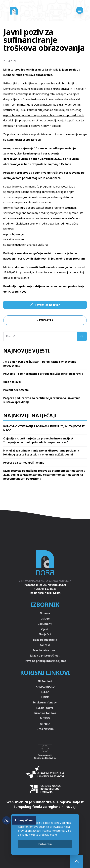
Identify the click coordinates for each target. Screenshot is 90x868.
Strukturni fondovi (45, 702)
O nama (45, 613)
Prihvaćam (45, 844)
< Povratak (45, 320)
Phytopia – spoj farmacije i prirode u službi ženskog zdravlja (43, 374)
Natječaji (45, 634)
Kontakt (45, 645)
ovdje (53, 835)
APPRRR (45, 724)
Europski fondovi (45, 713)
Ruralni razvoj (45, 708)
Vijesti (45, 629)
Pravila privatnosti (45, 650)
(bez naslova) (12, 382)
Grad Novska (45, 729)
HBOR (45, 697)
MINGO (45, 718)
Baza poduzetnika (45, 640)
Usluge (45, 619)
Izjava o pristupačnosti (45, 656)
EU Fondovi (45, 681)
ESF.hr (45, 692)
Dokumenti (45, 624)
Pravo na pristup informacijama (45, 661)
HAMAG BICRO (45, 687)
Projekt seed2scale (16, 390)
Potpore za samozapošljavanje (24, 463)
